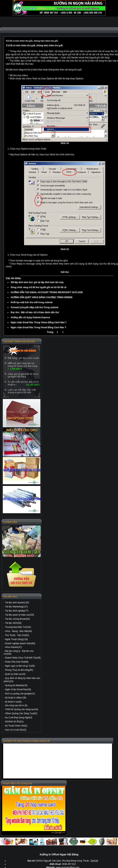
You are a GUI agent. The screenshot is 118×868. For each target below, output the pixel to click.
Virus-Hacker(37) (13, 647)
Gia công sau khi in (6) (16, 705)
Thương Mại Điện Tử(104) (18, 627)
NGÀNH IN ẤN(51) (14, 722)
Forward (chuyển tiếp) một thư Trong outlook (35, 307)
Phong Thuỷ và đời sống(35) (19, 670)
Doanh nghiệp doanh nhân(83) (20, 643)
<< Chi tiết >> (58, 833)
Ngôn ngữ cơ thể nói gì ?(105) (20, 666)
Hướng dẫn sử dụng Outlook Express (30, 317)
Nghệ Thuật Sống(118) (16, 639)
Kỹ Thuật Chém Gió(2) (16, 726)
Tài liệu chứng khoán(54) (17, 619)
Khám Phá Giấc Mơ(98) (17, 662)
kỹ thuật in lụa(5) (13, 702)
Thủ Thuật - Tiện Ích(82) (17, 635)
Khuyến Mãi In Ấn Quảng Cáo (17, 783)
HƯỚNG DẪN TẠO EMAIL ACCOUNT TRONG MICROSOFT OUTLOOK (47, 292)
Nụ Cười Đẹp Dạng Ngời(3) (19, 718)
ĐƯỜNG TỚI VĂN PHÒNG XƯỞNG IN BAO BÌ (27, 741)
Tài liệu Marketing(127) (16, 607)
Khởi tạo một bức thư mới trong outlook (32, 302)
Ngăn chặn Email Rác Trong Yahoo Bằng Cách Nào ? (39, 322)
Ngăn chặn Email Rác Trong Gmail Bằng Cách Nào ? (38, 327)
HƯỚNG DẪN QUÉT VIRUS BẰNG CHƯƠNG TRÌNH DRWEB (42, 297)
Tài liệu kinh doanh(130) (17, 603)
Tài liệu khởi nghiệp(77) (17, 611)
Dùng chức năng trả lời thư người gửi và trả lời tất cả (39, 287)
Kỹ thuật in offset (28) (16, 698)
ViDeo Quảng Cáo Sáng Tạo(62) (21, 713)
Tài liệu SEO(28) (13, 623)
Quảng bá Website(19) (16, 685)
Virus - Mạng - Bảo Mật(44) (18, 631)
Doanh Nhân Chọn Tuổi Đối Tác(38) (23, 658)
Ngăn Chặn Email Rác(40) (18, 689)
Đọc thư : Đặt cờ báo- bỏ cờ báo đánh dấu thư (35, 312)
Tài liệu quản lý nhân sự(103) (20, 615)
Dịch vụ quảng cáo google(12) (20, 694)
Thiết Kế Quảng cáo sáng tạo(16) (22, 709)
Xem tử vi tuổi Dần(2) (16, 730)
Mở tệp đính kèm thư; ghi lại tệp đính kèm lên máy (37, 282)
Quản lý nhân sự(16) (15, 674)
